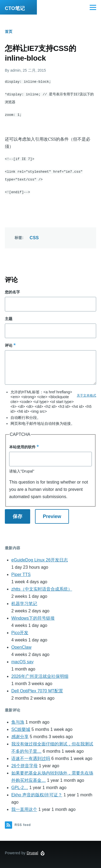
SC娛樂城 (21, 727)
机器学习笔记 (24, 601)
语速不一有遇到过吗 (31, 756)
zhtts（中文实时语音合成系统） (42, 587)
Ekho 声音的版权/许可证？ (37, 793)
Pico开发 (20, 631)
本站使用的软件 (22, 445)
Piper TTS (21, 572)
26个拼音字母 (25, 764)
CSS (34, 236)
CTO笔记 (15, 8)
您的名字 (12, 290)
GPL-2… (20, 785)
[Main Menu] (93, 7)
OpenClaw (21, 645)
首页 (9, 32)
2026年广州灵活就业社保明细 (40, 674)
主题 (9, 317)
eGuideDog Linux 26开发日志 (40, 558)
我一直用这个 (24, 807)
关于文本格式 (86, 393)
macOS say (22, 660)
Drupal (32, 851)
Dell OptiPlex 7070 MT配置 (37, 689)
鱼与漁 (18, 720)
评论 (9, 343)
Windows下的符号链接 (33, 616)
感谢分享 (20, 735)
